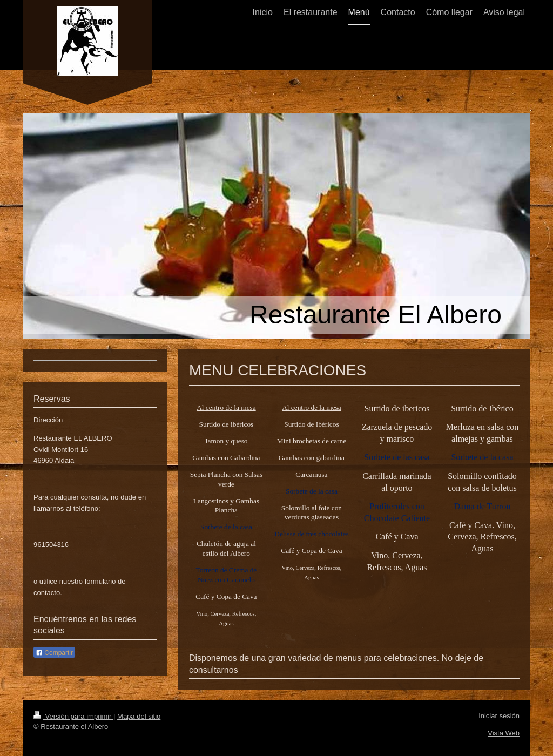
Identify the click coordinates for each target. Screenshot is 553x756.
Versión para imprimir (73, 716)
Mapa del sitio (139, 716)
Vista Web (504, 733)
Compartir (54, 653)
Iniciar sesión (499, 716)
